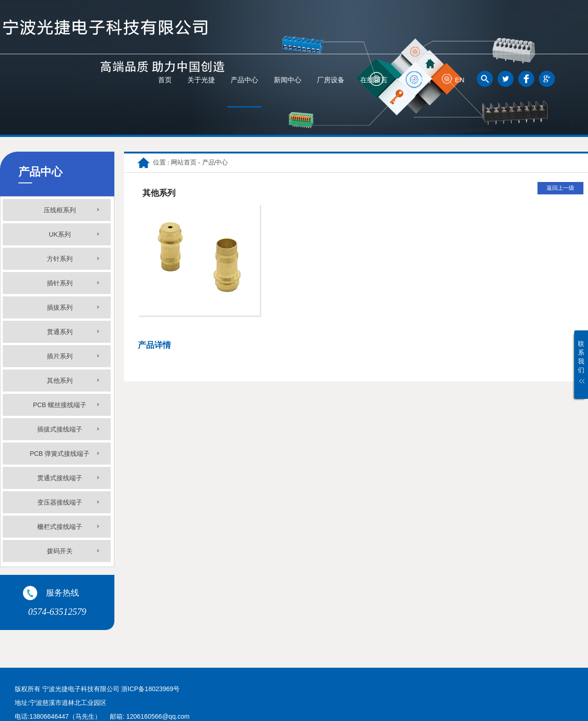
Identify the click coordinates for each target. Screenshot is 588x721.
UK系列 (59, 234)
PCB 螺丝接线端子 (60, 405)
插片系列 (60, 356)
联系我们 (417, 80)
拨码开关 (60, 551)
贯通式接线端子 (60, 478)
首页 (165, 80)
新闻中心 (288, 80)
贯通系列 (60, 332)
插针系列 (60, 283)
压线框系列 (60, 210)
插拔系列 (60, 307)
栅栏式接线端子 (60, 527)
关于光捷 (201, 80)
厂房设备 (331, 80)
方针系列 (60, 259)
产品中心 (244, 80)
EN (460, 80)
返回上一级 (560, 188)
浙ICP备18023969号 (151, 689)
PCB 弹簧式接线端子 (60, 454)
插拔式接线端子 (60, 429)
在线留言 (374, 80)
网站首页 (184, 162)
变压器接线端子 (60, 502)
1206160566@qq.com (158, 716)
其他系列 (60, 380)
